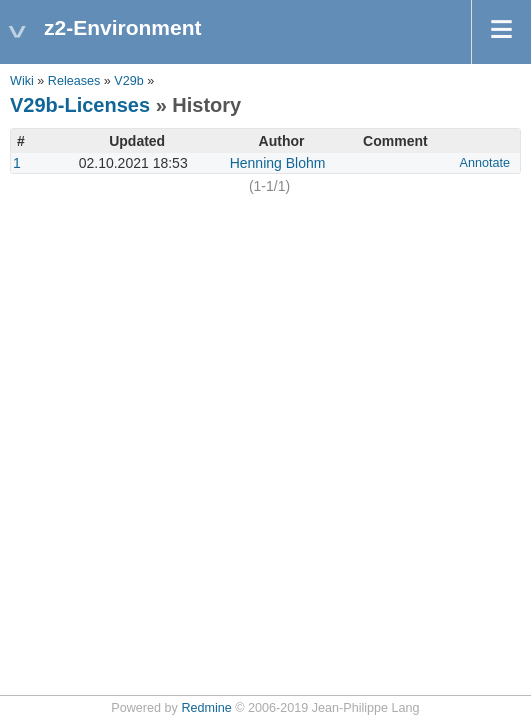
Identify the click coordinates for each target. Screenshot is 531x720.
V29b (128, 81)
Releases (74, 81)
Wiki (22, 81)
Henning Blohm (278, 163)
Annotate (485, 163)
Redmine (206, 708)
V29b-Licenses (80, 105)
